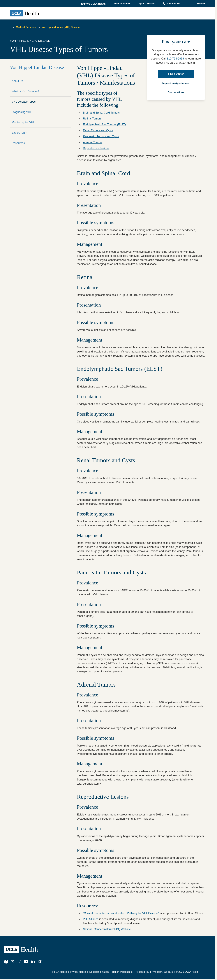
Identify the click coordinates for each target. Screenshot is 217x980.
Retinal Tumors (92, 119)
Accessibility (142, 972)
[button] (94, 4)
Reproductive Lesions (96, 148)
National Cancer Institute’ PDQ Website (107, 929)
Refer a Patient (122, 4)
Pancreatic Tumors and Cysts (101, 136)
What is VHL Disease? (25, 91)
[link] (6, 962)
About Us (17, 81)
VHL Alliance (91, 919)
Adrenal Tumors (93, 142)
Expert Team (19, 133)
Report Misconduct (122, 972)
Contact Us (174, 4)
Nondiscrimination (99, 972)
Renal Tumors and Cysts (98, 130)
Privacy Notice (78, 972)
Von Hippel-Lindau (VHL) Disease (61, 27)
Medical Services (26, 27)
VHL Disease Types (24, 102)
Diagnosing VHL (22, 112)
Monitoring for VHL (23, 122)
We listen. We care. (163, 972)
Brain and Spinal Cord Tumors (101, 113)
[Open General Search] (200, 4)
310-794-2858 (175, 59)
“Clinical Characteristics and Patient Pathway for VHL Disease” (121, 913)
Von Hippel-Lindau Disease (37, 67)
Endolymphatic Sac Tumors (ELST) (104, 124)
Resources (18, 143)
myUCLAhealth (147, 4)
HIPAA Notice (60, 972)
